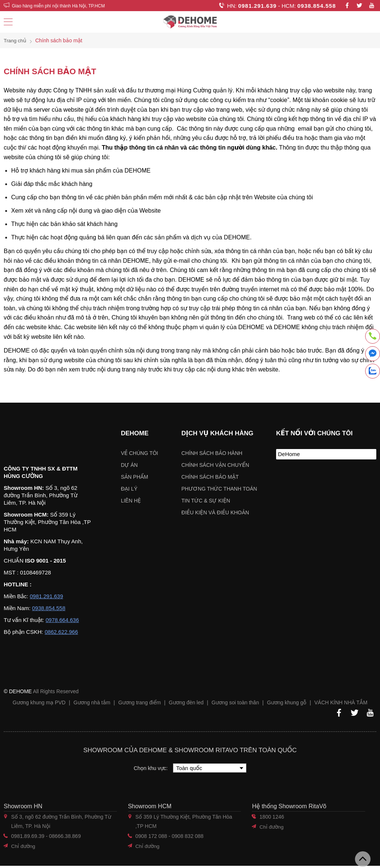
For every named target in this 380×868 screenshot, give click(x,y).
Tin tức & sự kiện (206, 501)
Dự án (129, 465)
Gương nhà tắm (92, 705)
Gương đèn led (186, 705)
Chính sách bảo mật (210, 477)
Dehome (135, 433)
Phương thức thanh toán (219, 489)
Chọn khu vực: (151, 770)
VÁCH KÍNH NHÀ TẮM (341, 705)
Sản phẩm (135, 477)
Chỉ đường (23, 848)
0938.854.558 (317, 6)
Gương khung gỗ (286, 705)
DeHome (289, 454)
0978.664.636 (63, 622)
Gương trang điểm (140, 705)
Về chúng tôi (140, 453)
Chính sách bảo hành (212, 453)
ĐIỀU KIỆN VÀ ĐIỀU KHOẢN (215, 512)
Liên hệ (131, 501)
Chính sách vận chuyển (215, 465)
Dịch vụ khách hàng (217, 433)
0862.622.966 (62, 634)
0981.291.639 (258, 6)
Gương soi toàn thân (235, 705)
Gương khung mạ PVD (39, 705)
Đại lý (129, 489)
